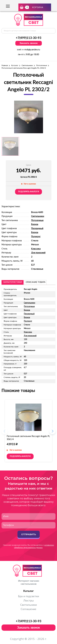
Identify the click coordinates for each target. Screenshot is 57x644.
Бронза (35, 224)
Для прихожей (38, 253)
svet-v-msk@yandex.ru (28, 50)
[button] (52, 432)
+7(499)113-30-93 (29, 38)
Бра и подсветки (28, 596)
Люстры (29, 601)
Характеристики (13, 282)
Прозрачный (37, 229)
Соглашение (28, 609)
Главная (5, 65)
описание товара (36, 282)
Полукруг (36, 237)
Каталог (15, 65)
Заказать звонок (29, 43)
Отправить (28, 534)
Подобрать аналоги (28, 192)
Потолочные (42, 65)
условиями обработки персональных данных (34, 546)
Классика (36, 249)
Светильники (27, 65)
